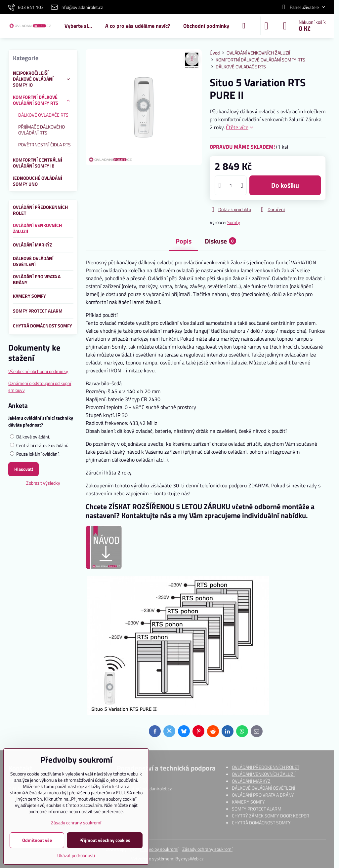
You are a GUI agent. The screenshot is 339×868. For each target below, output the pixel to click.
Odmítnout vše (37, 840)
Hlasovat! (24, 469)
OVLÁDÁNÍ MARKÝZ (251, 781)
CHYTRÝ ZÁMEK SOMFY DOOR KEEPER (271, 816)
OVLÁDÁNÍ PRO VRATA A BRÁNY (263, 795)
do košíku (285, 185)
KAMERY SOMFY (248, 802)
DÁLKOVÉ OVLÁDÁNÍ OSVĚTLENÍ (263, 788)
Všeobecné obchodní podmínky (38, 371)
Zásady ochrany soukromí (207, 849)
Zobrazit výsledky (43, 483)
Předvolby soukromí (159, 849)
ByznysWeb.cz (189, 859)
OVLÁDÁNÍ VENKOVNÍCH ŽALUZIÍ (264, 774)
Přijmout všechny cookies (105, 840)
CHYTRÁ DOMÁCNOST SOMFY (261, 823)
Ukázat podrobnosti (76, 855)
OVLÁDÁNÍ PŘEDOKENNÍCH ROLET (266, 767)
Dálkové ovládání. (30, 437)
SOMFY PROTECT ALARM (257, 809)
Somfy (234, 222)
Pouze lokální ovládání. (35, 454)
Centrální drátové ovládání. (39, 445)
